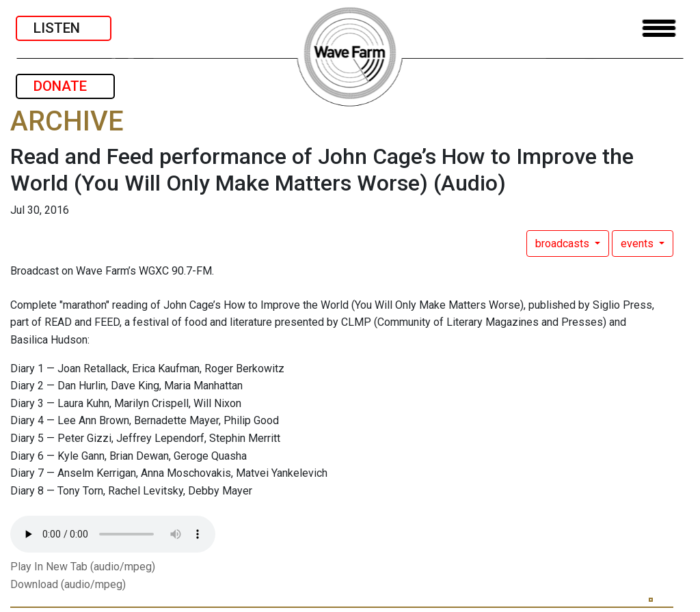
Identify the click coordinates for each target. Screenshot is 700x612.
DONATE (65, 86)
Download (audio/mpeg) (68, 584)
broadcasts (564, 244)
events (638, 244)
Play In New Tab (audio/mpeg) (83, 567)
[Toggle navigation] (659, 28)
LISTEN (64, 28)
